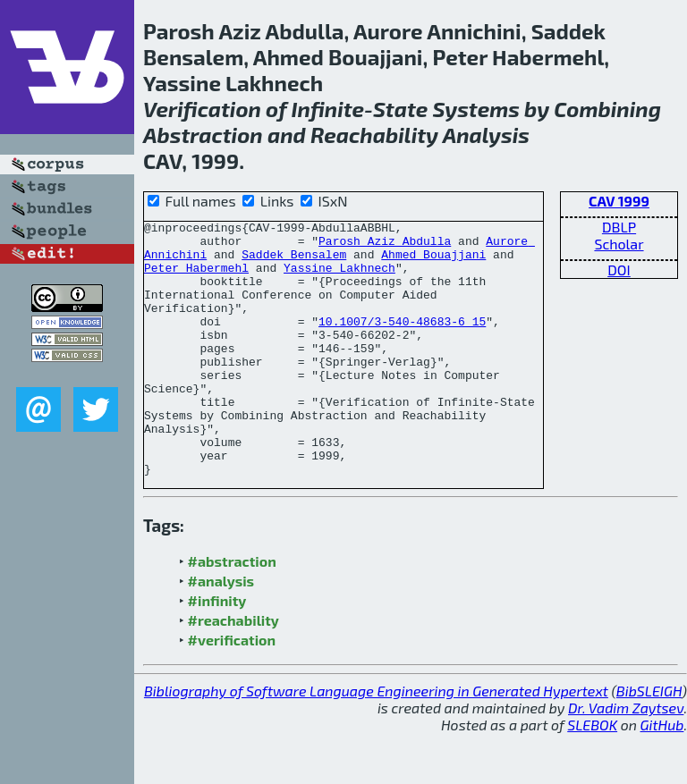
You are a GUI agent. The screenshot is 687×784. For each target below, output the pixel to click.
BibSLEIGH (649, 742)
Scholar (619, 244)
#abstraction (232, 612)
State (400, 109)
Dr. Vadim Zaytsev (626, 759)
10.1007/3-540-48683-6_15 (402, 342)
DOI (619, 270)
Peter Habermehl (196, 278)
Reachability (374, 135)
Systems (476, 109)
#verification (232, 691)
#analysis (221, 632)
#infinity (217, 651)
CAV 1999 (619, 201)
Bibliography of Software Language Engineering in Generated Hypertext (376, 742)
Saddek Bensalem (294, 262)
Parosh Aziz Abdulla (385, 246)
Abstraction (203, 135)
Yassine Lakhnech (339, 278)
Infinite (328, 109)
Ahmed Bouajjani (433, 262)
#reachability (233, 671)
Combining (607, 109)
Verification (202, 109)
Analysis (486, 135)
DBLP (619, 227)
